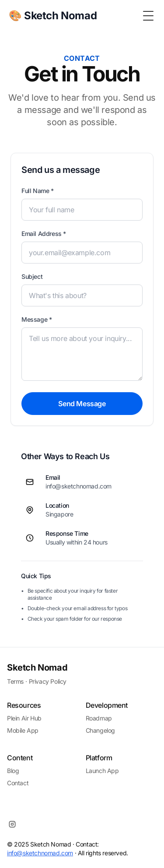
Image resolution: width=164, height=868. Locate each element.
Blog (13, 771)
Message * (37, 319)
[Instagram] (12, 824)
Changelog (100, 730)
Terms (15, 681)
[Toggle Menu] (148, 16)
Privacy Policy (48, 681)
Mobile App (23, 730)
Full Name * (38, 191)
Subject (32, 276)
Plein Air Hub (24, 718)
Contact (18, 783)
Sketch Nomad (37, 668)
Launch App (102, 771)
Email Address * (44, 234)
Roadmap (99, 718)
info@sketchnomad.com (40, 853)
